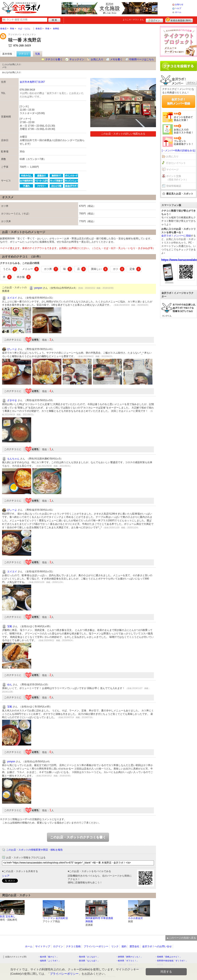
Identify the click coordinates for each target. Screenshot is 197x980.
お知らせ (179, 4)
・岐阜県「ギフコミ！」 (127, 961)
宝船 (10, 626)
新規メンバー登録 (179, 20)
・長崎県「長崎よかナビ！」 (168, 957)
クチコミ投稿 (73, 946)
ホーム (178, 12)
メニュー (31, 269)
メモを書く (116, 59)
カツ (119, 269)
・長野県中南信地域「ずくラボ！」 (171, 961)
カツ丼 (51, 269)
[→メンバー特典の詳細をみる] (179, 151)
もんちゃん (13, 459)
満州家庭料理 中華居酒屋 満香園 (99, 920)
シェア (6, 876)
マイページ (172, 170)
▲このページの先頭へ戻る (181, 938)
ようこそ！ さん (133, 20)
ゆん (10, 685)
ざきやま (12, 400)
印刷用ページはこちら (142, 59)
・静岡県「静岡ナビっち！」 (129, 957)
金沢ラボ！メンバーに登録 (176, 236)
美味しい (99, 269)
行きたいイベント (176, 163)
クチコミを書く (54, 59)
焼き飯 (24, 277)
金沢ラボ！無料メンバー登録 (179, 101)
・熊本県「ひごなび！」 (88, 957)
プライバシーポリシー (96, 946)
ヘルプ (178, 8)
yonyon (38, 288)
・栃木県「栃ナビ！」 (48, 957)
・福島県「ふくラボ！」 (49, 961)
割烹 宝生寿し (8, 917)
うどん (10, 269)
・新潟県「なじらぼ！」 (88, 961)
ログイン (154, 20)
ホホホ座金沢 (135, 918)
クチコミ (24, 54)
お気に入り (97, 59)
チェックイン (77, 59)
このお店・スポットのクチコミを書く (78, 837)
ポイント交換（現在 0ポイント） (177, 178)
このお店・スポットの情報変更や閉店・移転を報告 (34, 850)
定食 (135, 269)
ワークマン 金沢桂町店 (55, 918)
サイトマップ (43, 946)
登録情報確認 (174, 186)
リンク (115, 946)
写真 (38, 54)
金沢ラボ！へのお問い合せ (157, 946)
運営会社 (134, 946)
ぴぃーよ (12, 349)
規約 (124, 946)
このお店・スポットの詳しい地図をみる (123, 134)
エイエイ (12, 298)
